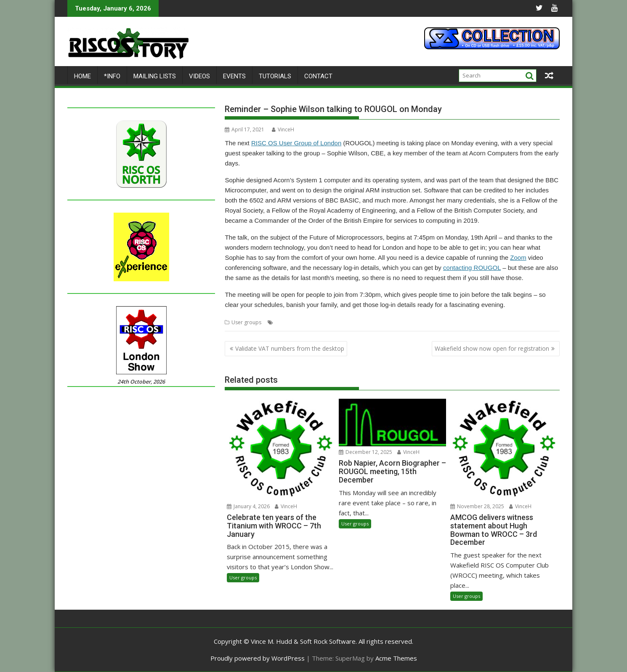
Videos (199, 76)
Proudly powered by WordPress (258, 658)
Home (82, 76)
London (284, 322)
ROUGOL (308, 322)
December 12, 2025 (365, 452)
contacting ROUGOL (472, 268)
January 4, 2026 (248, 506)
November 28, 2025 (477, 506)
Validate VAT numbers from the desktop (290, 348)
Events (234, 76)
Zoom (518, 257)
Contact (318, 76)
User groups (246, 322)
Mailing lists (155, 76)
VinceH (283, 129)
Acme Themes (396, 658)
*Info (112, 76)
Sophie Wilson (339, 322)
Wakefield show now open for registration (492, 348)
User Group (373, 322)
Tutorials (275, 76)
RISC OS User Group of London (296, 143)
